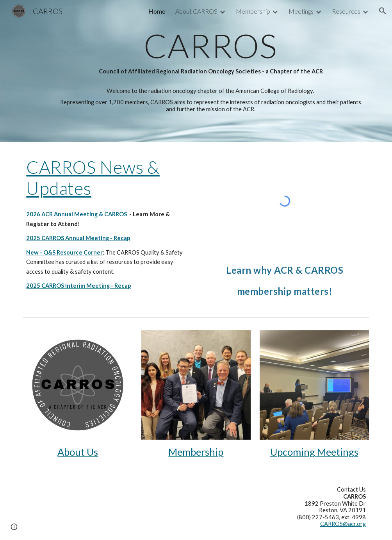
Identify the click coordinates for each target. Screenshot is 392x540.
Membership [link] (253, 11)
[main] (211, 53)
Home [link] (157, 11)
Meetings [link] (301, 11)
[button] (383, 11)
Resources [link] (346, 11)
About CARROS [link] (196, 11)
